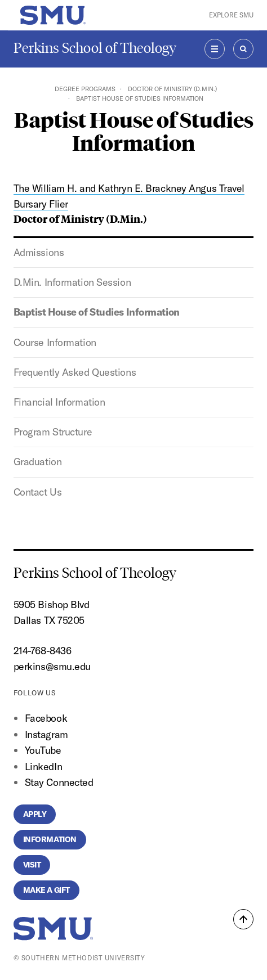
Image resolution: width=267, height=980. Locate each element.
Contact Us (38, 492)
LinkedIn (43, 767)
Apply (35, 814)
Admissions (39, 252)
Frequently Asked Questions (75, 372)
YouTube (43, 750)
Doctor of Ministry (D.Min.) (172, 89)
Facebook (46, 718)
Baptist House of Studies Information (97, 312)
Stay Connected (59, 782)
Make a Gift (46, 890)
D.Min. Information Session (72, 282)
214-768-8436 (43, 651)
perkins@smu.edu (52, 666)
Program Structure (53, 432)
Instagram (46, 734)
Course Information (55, 342)
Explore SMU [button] (231, 15)
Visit (32, 865)
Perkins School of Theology (95, 48)
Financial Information (59, 402)
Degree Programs (85, 89)
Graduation (38, 462)
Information (50, 839)
